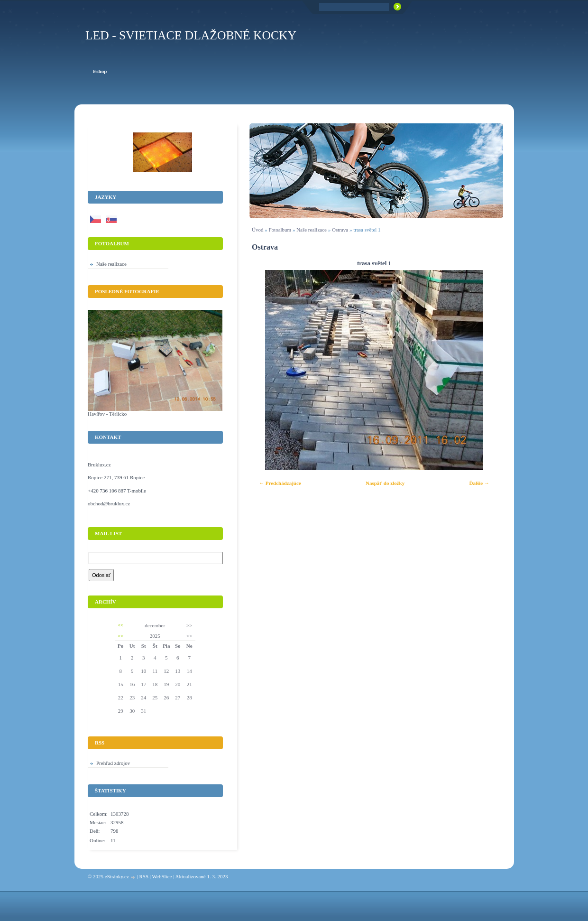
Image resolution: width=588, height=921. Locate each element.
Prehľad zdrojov (113, 763)
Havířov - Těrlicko (107, 414)
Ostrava (340, 230)
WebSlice (162, 876)
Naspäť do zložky (385, 483)
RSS (144, 876)
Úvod (257, 230)
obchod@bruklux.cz (109, 503)
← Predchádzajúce (280, 483)
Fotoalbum (280, 230)
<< (121, 625)
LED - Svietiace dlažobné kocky (191, 35)
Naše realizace (312, 230)
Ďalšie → (479, 483)
